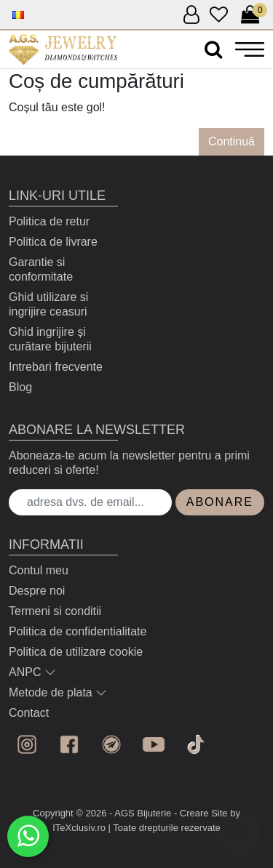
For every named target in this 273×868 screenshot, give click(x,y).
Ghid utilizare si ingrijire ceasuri (48, 304)
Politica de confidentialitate (78, 631)
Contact (29, 713)
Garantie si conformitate (41, 269)
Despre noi (37, 591)
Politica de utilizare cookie (76, 652)
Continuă (232, 141)
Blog (20, 387)
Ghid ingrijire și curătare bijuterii (50, 339)
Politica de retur (49, 221)
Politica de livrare (53, 242)
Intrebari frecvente (56, 367)
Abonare (220, 502)
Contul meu (39, 570)
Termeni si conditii (55, 611)
